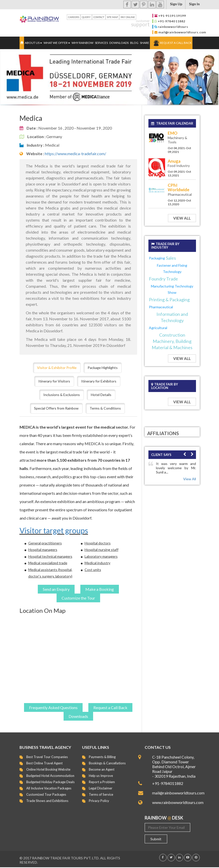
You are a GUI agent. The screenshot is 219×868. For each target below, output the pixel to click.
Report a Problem (102, 778)
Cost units (93, 570)
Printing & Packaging (169, 300)
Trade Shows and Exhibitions (47, 797)
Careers (74, 17)
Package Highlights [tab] (103, 368)
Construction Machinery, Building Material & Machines (172, 341)
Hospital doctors (98, 543)
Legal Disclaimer (101, 785)
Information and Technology (172, 317)
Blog (134, 43)
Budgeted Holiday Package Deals (50, 778)
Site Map (112, 17)
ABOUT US (33, 43)
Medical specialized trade (48, 563)
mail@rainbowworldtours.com (182, 32)
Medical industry (97, 563)
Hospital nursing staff (101, 550)
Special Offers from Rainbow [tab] (56, 408)
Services (101, 43)
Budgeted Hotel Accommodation (50, 772)
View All (182, 218)
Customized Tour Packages (46, 791)
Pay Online (128, 17)
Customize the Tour (78, 598)
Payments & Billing (102, 753)
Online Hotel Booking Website (48, 766)
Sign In (194, 4)
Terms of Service (101, 791)
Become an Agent (102, 766)
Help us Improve (101, 772)
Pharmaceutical (161, 307)
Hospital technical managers (50, 556)
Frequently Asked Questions (53, 707)
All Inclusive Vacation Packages (49, 785)
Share (145, 43)
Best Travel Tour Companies (47, 753)
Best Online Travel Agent (44, 759)
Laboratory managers (101, 556)
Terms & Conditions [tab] (105, 408)
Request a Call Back (176, 43)
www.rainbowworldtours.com (176, 799)
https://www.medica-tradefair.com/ (75, 154)
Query (86, 17)
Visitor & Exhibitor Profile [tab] (57, 368)
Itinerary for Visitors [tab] (54, 381)
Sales (171, 258)
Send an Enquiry (56, 589)
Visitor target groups (54, 530)
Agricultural (158, 328)
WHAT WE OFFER (57, 43)
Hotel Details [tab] (101, 395)
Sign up (176, 4)
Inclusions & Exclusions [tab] (62, 395)
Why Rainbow (82, 43)
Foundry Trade (163, 279)
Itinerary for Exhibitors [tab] (99, 381)
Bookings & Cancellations (107, 759)
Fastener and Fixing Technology (172, 268)
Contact (99, 17)
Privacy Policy (99, 797)
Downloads (119, 43)
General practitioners (45, 543)
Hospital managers (43, 550)
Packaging (157, 258)
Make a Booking (100, 589)
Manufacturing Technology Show (172, 289)
